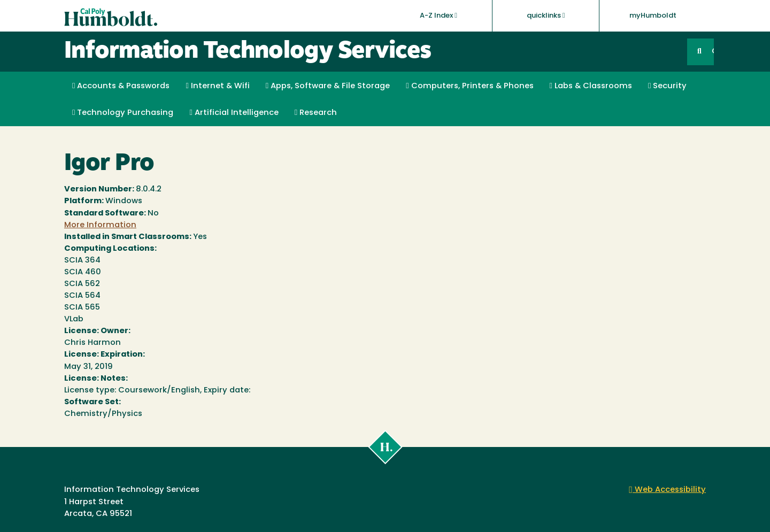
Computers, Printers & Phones (469, 86)
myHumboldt (653, 16)
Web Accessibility (667, 490)
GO (713, 52)
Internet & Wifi (217, 86)
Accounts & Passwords (121, 86)
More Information (100, 225)
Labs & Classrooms (591, 86)
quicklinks (546, 16)
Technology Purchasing (123, 113)
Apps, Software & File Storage (328, 86)
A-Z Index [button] (438, 16)
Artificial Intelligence (234, 113)
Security (667, 86)
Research (316, 113)
